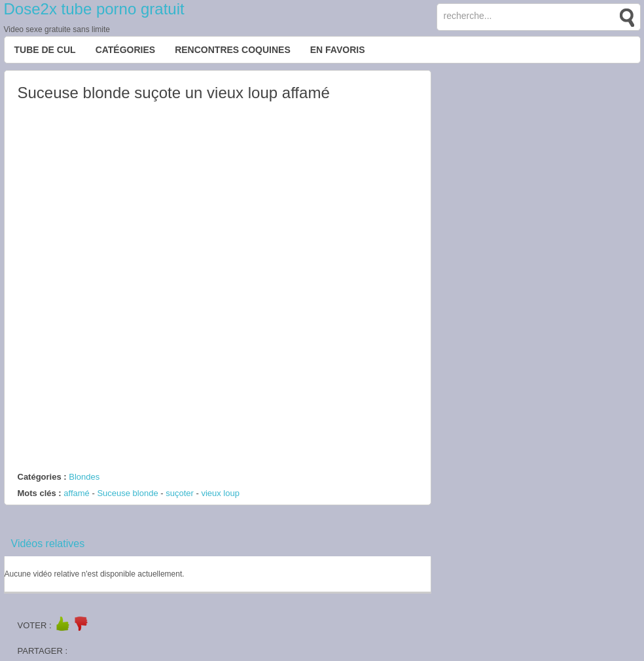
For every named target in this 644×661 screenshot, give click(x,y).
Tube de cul (45, 50)
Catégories (126, 50)
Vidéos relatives (48, 544)
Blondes (84, 477)
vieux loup (220, 493)
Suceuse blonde (127, 493)
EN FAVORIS (338, 50)
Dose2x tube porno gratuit (94, 9)
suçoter (180, 493)
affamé (77, 493)
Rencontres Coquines (233, 50)
